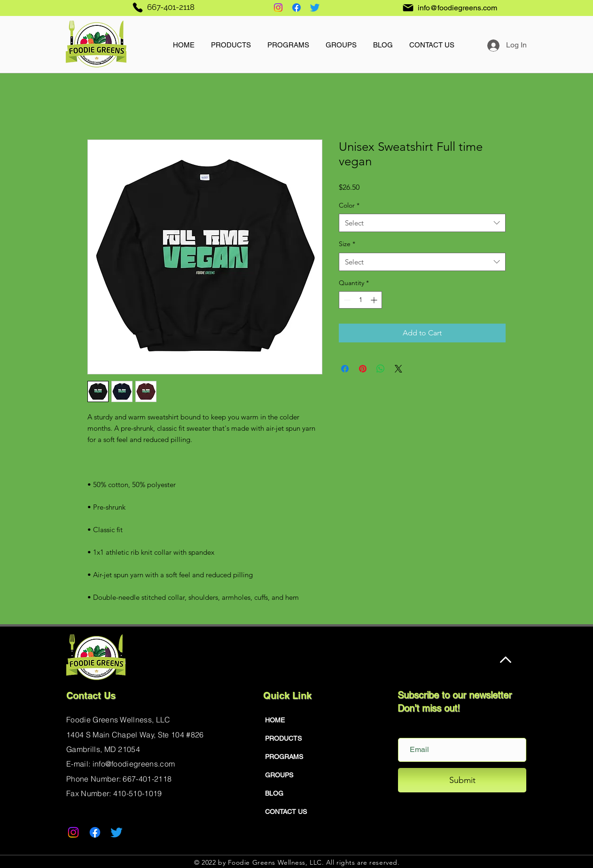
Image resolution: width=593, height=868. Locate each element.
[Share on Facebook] (345, 369)
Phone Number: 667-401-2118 (119, 779)
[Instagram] (278, 8)
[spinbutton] (360, 300)
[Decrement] (346, 300)
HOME (275, 720)
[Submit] (462, 780)
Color (349, 205)
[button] (231, 41)
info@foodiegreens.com (457, 8)
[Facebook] (296, 8)
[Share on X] (398, 369)
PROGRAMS (284, 757)
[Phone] (138, 8)
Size (347, 244)
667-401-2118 (171, 7)
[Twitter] (315, 8)
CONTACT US (286, 812)
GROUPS (279, 775)
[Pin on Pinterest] (363, 369)
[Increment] (375, 300)
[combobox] (422, 223)
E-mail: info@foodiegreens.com (121, 764)
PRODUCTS (283, 738)
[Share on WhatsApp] (381, 369)
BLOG (274, 793)
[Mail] (408, 8)
